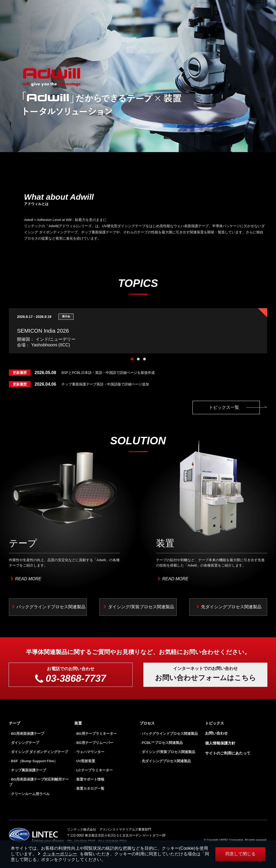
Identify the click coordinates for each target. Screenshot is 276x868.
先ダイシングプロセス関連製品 (231, 607)
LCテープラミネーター (94, 770)
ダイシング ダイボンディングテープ (40, 752)
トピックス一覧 (234, 407)
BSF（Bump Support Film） (34, 761)
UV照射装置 (86, 761)
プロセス (147, 723)
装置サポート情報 (90, 779)
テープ (15, 723)
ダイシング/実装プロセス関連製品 (141, 607)
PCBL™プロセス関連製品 (162, 743)
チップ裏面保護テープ (29, 770)
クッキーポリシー (60, 854)
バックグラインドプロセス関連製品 (51, 607)
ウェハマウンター (90, 752)
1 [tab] (132, 359)
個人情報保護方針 (220, 743)
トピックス (215, 723)
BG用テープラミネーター (96, 734)
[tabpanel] (138, 331)
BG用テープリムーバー (95, 743)
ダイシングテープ (25, 743)
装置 (78, 723)
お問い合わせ (216, 733)
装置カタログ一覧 (90, 788)
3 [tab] (144, 359)
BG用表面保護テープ (28, 734)
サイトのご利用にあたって (228, 753)
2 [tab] (138, 359)
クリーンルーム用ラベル (30, 794)
